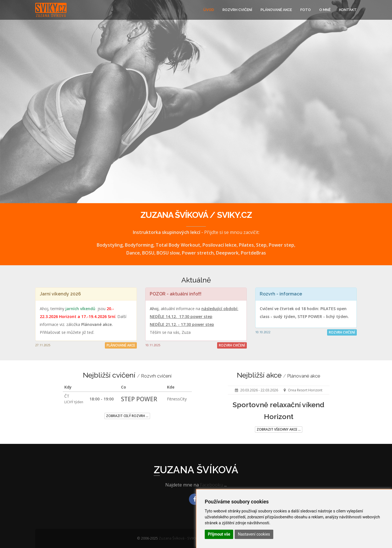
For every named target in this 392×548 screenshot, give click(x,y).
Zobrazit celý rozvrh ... (127, 416)
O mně (325, 10)
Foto (306, 10)
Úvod (209, 10)
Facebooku (212, 485)
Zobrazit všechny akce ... (279, 429)
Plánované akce (276, 10)
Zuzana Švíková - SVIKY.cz (180, 538)
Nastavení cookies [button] (254, 534)
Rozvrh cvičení (237, 10)
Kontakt (348, 10)
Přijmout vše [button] (219, 534)
